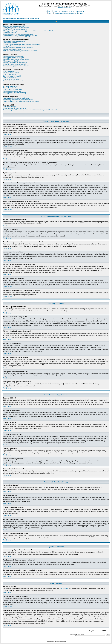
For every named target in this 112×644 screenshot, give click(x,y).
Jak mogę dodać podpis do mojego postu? (16, 59)
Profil (49, 14)
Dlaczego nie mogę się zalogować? (14, 26)
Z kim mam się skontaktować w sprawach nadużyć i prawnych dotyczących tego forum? (30, 110)
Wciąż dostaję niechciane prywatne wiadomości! (18, 100)
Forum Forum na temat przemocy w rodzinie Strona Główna (21, 18)
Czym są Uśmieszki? (9, 74)
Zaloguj (80, 14)
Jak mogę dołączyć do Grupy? (12, 91)
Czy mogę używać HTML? (11, 73)
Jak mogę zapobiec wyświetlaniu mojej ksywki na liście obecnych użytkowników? (28, 31)
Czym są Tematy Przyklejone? (12, 79)
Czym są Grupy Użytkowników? (13, 90)
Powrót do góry (8, 135)
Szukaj (55, 11)
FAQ (48, 11)
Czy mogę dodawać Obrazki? (12, 76)
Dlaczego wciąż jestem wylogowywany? (15, 29)
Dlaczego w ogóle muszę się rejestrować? (16, 28)
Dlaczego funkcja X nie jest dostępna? (15, 108)
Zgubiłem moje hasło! (9, 33)
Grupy (72, 11)
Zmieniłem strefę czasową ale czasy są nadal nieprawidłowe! (22, 44)
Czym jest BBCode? (9, 71)
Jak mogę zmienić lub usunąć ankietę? (15, 63)
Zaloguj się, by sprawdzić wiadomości (64, 14)
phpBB (53, 641)
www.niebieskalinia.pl (65, 8)
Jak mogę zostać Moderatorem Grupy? (15, 93)
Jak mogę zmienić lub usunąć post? (14, 58)
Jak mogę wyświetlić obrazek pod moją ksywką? (18, 48)
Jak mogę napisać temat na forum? (14, 56)
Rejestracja (80, 11)
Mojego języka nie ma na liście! (12, 46)
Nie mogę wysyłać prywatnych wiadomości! (16, 98)
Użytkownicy (63, 11)
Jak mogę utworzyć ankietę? (12, 61)
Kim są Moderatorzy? (9, 88)
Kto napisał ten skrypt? (10, 107)
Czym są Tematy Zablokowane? (13, 81)
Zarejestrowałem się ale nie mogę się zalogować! (18, 34)
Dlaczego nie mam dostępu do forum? (15, 64)
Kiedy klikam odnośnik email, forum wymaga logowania (20, 51)
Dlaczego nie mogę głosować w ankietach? (16, 66)
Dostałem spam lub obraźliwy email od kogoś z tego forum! (21, 101)
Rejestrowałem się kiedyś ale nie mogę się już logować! (20, 36)
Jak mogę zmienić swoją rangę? (13, 49)
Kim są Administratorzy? (10, 86)
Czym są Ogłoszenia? (10, 78)
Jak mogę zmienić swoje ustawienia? (14, 41)
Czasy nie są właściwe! (10, 43)
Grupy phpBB (64, 588)
